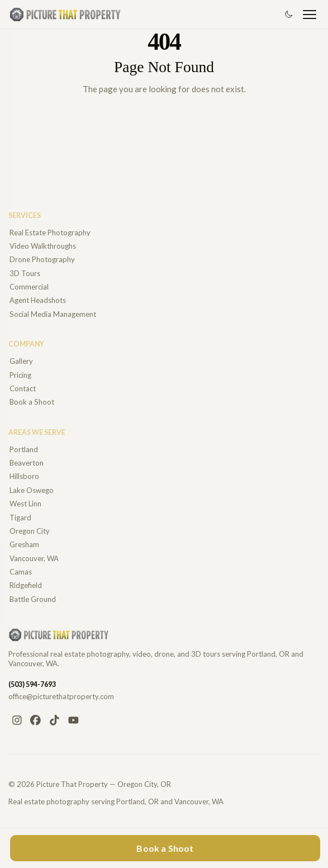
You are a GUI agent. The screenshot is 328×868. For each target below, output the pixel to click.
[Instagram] (17, 720)
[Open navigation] (310, 15)
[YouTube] (73, 720)
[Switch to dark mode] (288, 15)
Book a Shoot (165, 848)
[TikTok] (55, 720)
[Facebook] (36, 720)
